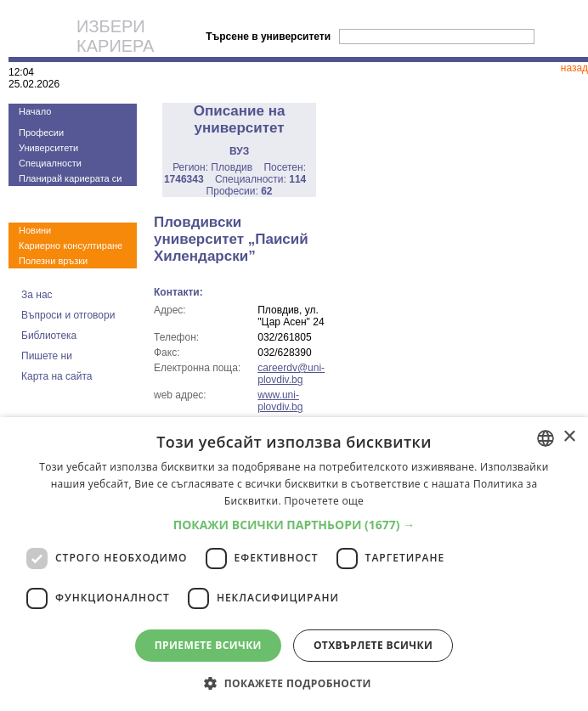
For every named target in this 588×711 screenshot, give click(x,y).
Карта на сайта (57, 376)
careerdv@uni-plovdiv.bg (291, 374)
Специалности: (260, 179)
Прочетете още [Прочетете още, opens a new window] (324, 501)
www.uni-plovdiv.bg (280, 401)
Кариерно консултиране (71, 245)
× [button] (569, 437)
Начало (35, 111)
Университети (48, 148)
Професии (41, 133)
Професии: (240, 191)
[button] (294, 525)
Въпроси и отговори (68, 315)
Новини (35, 230)
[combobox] (546, 438)
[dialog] (294, 564)
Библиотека (49, 336)
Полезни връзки (53, 261)
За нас (37, 295)
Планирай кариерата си (70, 178)
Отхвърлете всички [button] (373, 645)
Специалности (50, 163)
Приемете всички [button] (208, 645)
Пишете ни (47, 356)
